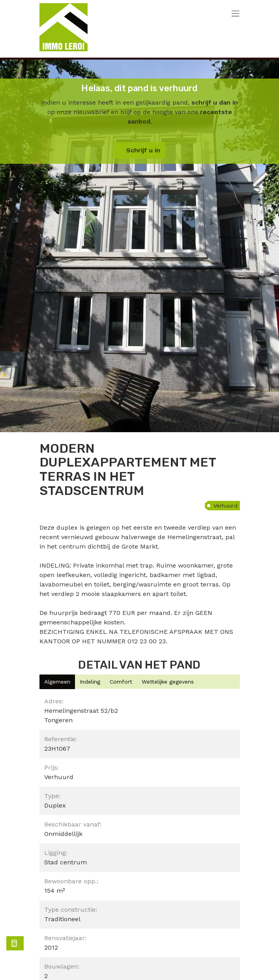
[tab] (57, 682)
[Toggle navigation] (235, 14)
